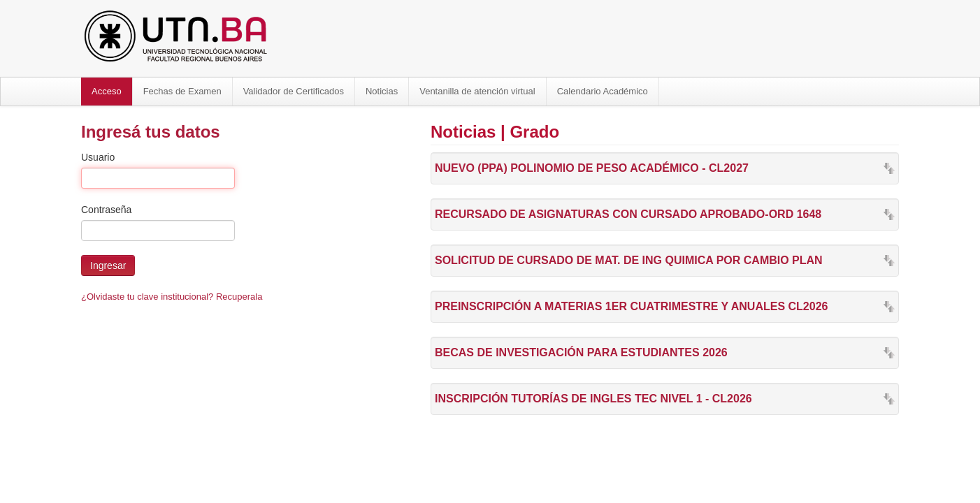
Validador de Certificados (294, 91)
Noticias (382, 91)
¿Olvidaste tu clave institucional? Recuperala (172, 297)
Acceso (107, 91)
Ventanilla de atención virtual (477, 91)
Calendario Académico (603, 91)
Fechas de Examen (182, 91)
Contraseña (106, 210)
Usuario (98, 157)
